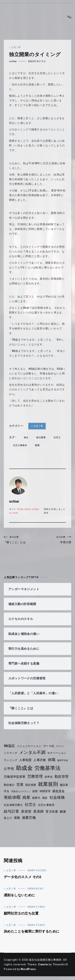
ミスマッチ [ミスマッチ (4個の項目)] (11, 753)
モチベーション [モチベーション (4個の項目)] (58, 753)
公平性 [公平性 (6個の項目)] (9, 769)
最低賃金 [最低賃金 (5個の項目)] (60, 791)
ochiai (13, 61)
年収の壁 (55, 539)
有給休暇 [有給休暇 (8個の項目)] (12, 797)
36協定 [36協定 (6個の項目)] (10, 746)
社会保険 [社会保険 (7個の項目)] (58, 797)
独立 (26, 437)
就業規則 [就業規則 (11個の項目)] (49, 784)
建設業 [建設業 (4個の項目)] (65, 785)
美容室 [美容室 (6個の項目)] (27, 811)
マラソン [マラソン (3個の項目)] (61, 746)
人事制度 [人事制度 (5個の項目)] (26, 760)
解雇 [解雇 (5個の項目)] (64, 812)
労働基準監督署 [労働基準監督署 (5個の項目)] (15, 777)
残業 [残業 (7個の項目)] (27, 797)
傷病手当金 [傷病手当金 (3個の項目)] (64, 760)
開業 (38, 445)
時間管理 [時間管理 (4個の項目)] (46, 791)
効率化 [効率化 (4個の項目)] (49, 777)
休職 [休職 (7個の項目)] (53, 760)
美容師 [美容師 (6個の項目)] (39, 811)
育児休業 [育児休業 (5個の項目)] (53, 812)
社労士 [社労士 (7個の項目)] (31, 805)
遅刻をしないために (20, 895)
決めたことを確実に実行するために (32, 931)
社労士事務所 (20, 445)
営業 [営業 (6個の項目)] (20, 785)
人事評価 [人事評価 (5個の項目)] (40, 760)
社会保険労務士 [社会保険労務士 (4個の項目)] (14, 805)
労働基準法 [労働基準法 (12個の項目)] (48, 768)
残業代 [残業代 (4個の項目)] (37, 798)
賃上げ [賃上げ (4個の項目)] (8, 818)
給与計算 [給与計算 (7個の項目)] (12, 811)
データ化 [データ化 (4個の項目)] (50, 746)
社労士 (58, 437)
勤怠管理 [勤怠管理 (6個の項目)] (63, 777)
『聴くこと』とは (21, 539)
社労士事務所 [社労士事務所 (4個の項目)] (47, 805)
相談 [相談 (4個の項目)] (46, 798)
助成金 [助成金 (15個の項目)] (25, 768)
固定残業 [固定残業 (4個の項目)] (31, 785)
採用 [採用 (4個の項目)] (36, 791)
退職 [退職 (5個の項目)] (17, 818)
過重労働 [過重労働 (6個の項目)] (29, 818)
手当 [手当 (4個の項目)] (7, 791)
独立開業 (41, 437)
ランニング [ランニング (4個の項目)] (11, 760)
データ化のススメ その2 (23, 877)
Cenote (43, 964)
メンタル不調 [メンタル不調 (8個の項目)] (33, 752)
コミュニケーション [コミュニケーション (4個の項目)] (30, 746)
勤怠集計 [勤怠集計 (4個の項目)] (9, 785)
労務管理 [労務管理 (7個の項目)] (36, 776)
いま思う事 (15, 47)
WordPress (28, 969)
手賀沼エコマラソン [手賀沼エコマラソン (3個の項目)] (21, 791)
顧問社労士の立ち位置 (22, 913)
